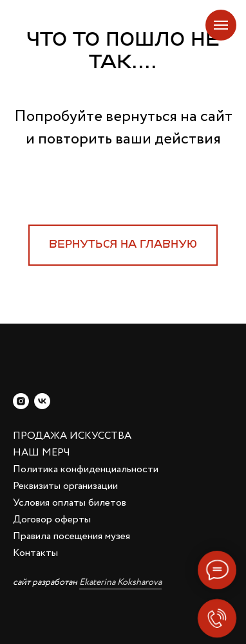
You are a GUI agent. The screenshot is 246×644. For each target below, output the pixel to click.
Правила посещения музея (71, 536)
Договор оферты (52, 520)
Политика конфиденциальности (86, 469)
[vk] (42, 401)
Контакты (35, 553)
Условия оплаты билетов (70, 503)
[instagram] (21, 401)
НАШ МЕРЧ (42, 453)
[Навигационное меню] (221, 25)
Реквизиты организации (65, 486)
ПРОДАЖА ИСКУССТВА (72, 436)
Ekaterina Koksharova (120, 582)
